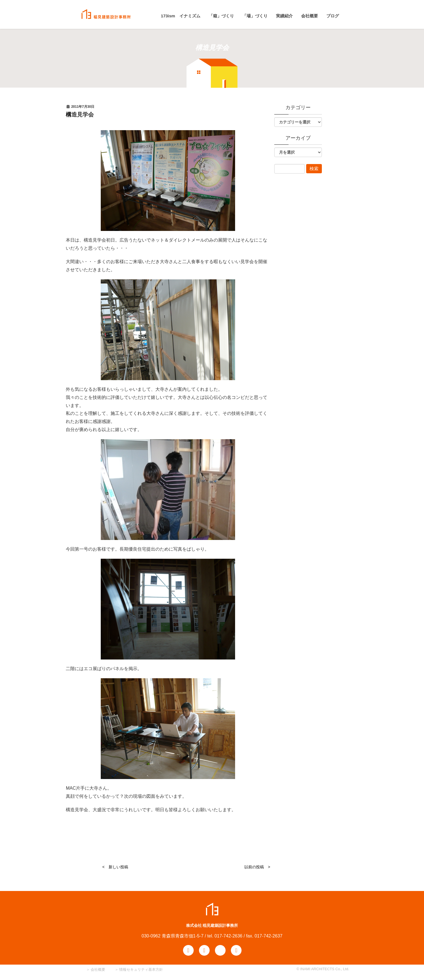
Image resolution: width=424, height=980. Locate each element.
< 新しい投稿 (115, 867)
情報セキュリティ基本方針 (141, 970)
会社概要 (98, 970)
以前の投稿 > (257, 867)
